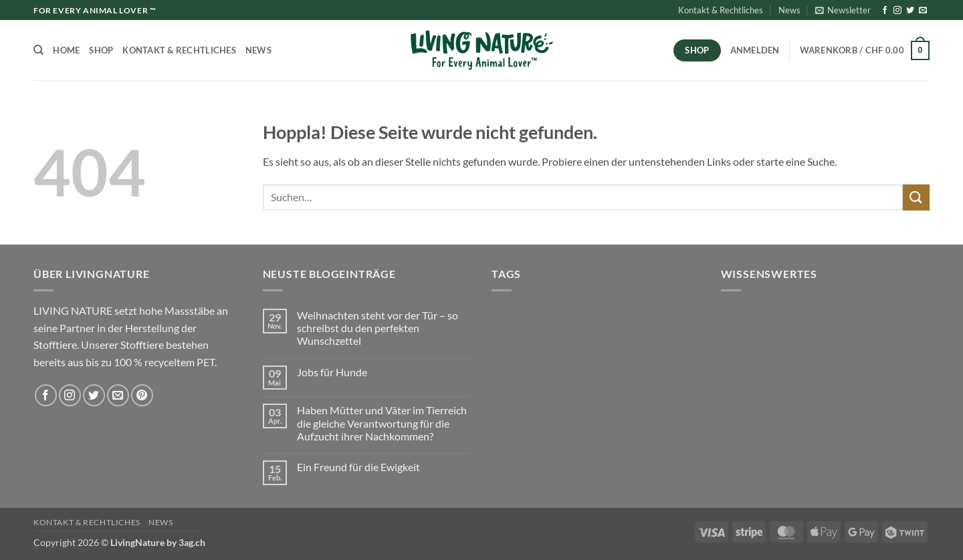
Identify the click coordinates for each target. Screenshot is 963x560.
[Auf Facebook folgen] (885, 11)
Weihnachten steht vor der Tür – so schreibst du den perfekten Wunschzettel (378, 328)
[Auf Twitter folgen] (910, 11)
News (789, 10)
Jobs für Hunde (332, 372)
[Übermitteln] (916, 197)
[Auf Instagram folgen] (897, 11)
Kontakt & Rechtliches (721, 10)
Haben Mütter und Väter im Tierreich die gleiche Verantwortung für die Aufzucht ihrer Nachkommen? (382, 423)
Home (66, 50)
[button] (843, 10)
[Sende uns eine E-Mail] (923, 11)
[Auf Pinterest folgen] (142, 395)
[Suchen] (38, 50)
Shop (101, 50)
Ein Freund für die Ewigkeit (358, 467)
